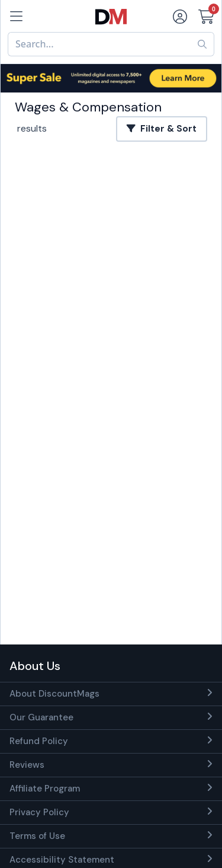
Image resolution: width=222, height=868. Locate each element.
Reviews (27, 765)
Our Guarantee (41, 717)
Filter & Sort (162, 129)
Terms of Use (37, 836)
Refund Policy (39, 741)
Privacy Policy (39, 812)
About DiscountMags (54, 694)
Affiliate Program (45, 789)
